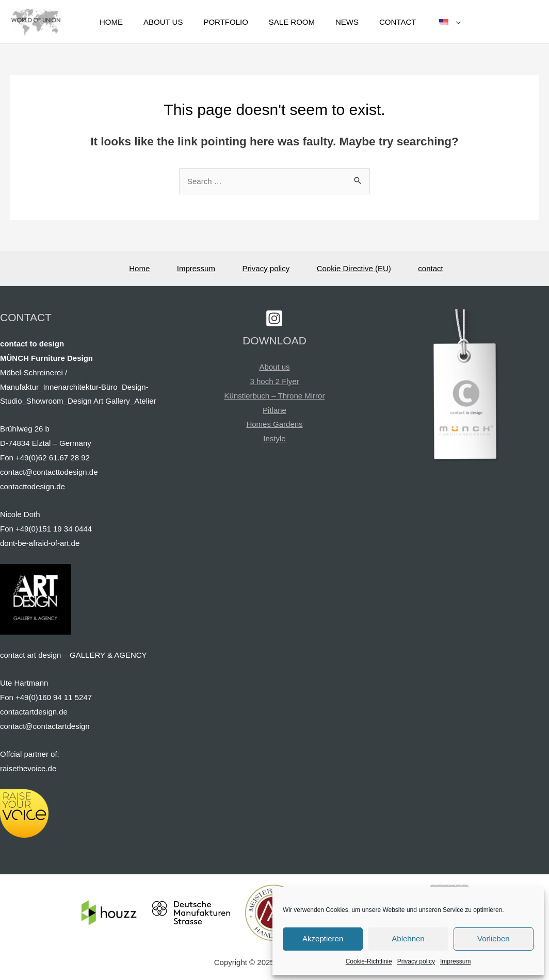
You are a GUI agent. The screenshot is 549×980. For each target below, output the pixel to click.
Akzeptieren (323, 939)
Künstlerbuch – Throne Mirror (275, 396)
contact (430, 268)
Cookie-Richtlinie (369, 961)
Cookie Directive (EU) (354, 268)
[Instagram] (274, 318)
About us (274, 367)
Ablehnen (408, 939)
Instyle (274, 438)
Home (139, 268)
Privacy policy (416, 961)
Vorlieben (494, 939)
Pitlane (274, 410)
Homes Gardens (274, 424)
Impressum (455, 961)
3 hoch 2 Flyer (274, 381)
